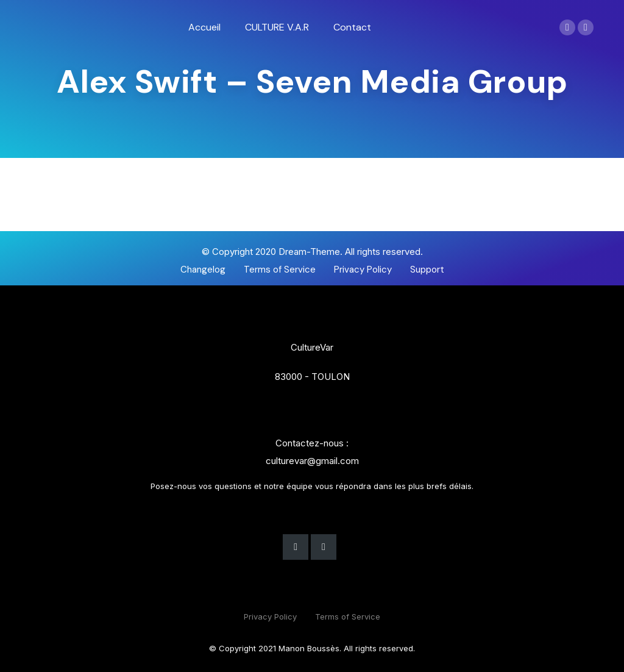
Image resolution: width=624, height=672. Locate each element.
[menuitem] (204, 27)
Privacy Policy (270, 617)
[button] (203, 270)
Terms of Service (348, 617)
